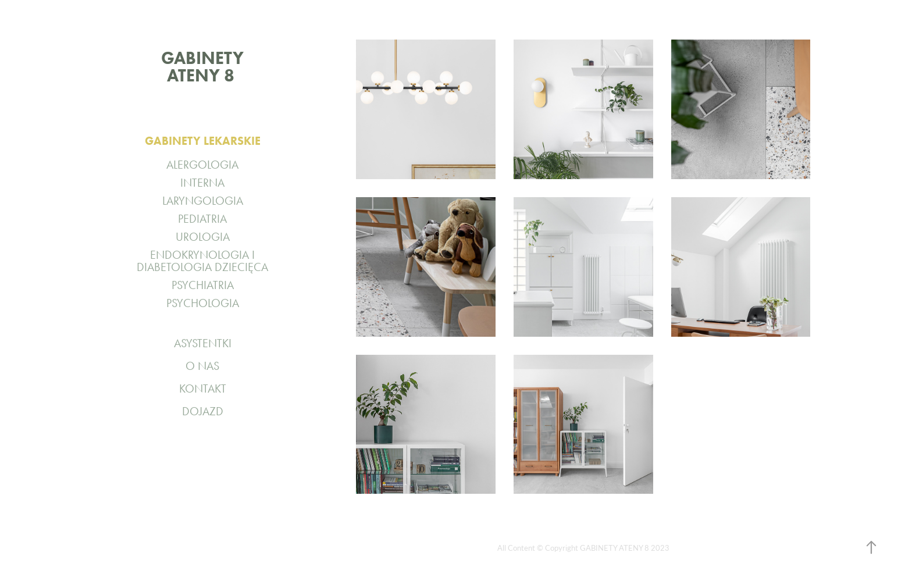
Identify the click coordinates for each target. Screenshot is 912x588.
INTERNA (202, 183)
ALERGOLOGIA (202, 165)
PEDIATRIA (202, 219)
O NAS (202, 366)
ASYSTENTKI (203, 343)
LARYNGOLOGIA (203, 201)
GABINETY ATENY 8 (206, 67)
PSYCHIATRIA (203, 285)
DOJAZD (203, 411)
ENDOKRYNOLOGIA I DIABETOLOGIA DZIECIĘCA (202, 261)
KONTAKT (203, 389)
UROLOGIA (203, 237)
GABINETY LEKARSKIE (203, 141)
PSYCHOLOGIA (203, 303)
